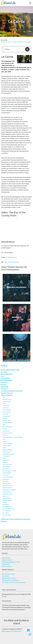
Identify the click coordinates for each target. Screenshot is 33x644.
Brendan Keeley (7, 399)
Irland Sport (4, 389)
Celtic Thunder (7, 410)
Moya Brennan (6, 483)
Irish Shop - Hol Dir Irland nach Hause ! (14, 582)
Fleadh (4, 448)
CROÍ (4, 425)
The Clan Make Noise (8, 509)
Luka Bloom (6, 479)
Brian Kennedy (7, 401)
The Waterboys (7, 515)
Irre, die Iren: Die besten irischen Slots (12, 391)
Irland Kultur (6, 564)
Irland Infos (6, 576)
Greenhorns (6, 460)
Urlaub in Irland (7, 560)
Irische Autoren (5, 378)
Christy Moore (6, 416)
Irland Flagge (4, 387)
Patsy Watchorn (7, 492)
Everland (5, 441)
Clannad (5, 418)
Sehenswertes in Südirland (10, 580)
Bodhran (9, 108)
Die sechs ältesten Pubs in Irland (10, 370)
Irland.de (3, 42)
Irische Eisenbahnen (6, 380)
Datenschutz (17, 631)
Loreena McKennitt (8, 477)
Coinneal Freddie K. (8, 422)
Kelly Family (6, 469)
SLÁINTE (5, 502)
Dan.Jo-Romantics (7, 427)
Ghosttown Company (8, 454)
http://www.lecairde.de (12, 262)
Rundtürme (4, 521)
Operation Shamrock (7, 393)
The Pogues (6, 513)
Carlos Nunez (6, 406)
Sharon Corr (6, 496)
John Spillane (6, 467)
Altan (4, 397)
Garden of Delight (7, 450)
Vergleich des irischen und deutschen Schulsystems (15, 519)
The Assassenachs (7, 507)
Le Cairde (28, 42)
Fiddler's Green (7, 446)
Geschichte (4, 372)
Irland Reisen (6, 558)
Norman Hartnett (7, 488)
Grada (4, 458)
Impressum (9, 631)
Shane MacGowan (7, 494)
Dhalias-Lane (6, 431)
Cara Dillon (5, 408)
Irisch (2, 376)
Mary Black (5, 481)
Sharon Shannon (7, 498)
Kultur (9, 42)
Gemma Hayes (6, 452)
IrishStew (5, 462)
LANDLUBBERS (7, 473)
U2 (3, 517)
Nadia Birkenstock (7, 486)
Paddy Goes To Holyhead (9, 490)
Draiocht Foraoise (7, 433)
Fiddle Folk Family (7, 444)
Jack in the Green (7, 465)
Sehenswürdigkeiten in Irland (11, 562)
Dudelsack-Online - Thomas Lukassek (13, 437)
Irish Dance (4, 383)
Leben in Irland (7, 566)
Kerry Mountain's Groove (9, 471)
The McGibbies (7, 511)
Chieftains (5, 414)
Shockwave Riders (7, 500)
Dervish (5, 429)
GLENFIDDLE (6, 456)
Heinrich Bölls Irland (7, 374)
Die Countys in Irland (8, 574)
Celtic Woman (6, 412)
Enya (4, 439)
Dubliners (5, 435)
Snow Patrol (6, 505)
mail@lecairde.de (11, 257)
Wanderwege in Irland (9, 578)
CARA (4, 404)
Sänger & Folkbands (18, 42)
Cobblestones (6, 420)
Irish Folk (3, 385)
